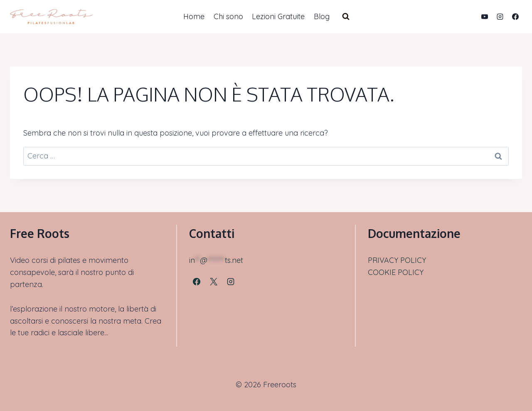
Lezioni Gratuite (278, 16)
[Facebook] (515, 17)
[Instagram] (500, 17)
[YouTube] (485, 17)
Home (194, 16)
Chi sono (228, 16)
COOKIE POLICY (396, 272)
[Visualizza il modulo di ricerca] (346, 17)
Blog (322, 16)
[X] (214, 282)
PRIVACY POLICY (397, 260)
